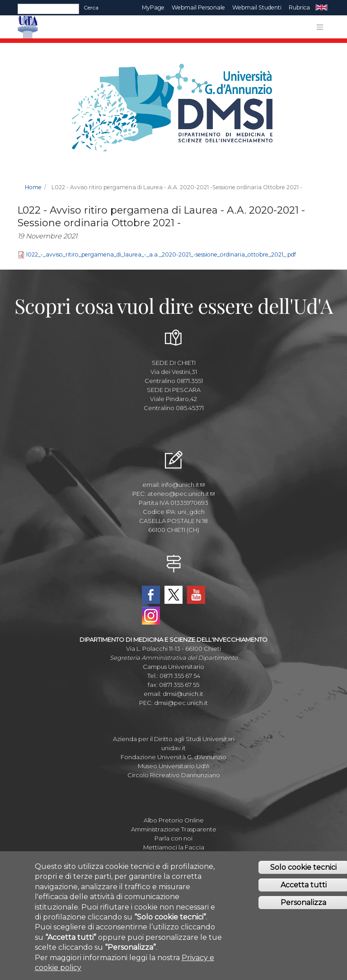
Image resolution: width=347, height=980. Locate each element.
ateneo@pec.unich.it (181, 494)
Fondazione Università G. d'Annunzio (173, 757)
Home (33, 187)
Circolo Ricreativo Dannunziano (174, 775)
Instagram (151, 616)
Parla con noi (173, 838)
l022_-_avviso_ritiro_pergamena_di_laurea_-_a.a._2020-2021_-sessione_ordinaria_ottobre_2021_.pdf (161, 254)
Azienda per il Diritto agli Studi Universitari (174, 739)
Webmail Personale (198, 7)
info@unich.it (183, 485)
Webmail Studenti (257, 7)
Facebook (151, 595)
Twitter (173, 595)
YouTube (196, 595)
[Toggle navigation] (320, 27)
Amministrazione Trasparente (174, 829)
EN (321, 8)
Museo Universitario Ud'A (174, 766)
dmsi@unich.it (183, 694)
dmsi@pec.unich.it (181, 703)
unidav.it (173, 748)
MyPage (153, 7)
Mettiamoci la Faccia (174, 847)
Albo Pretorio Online (174, 820)
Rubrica (299, 7)
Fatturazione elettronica (173, 856)
